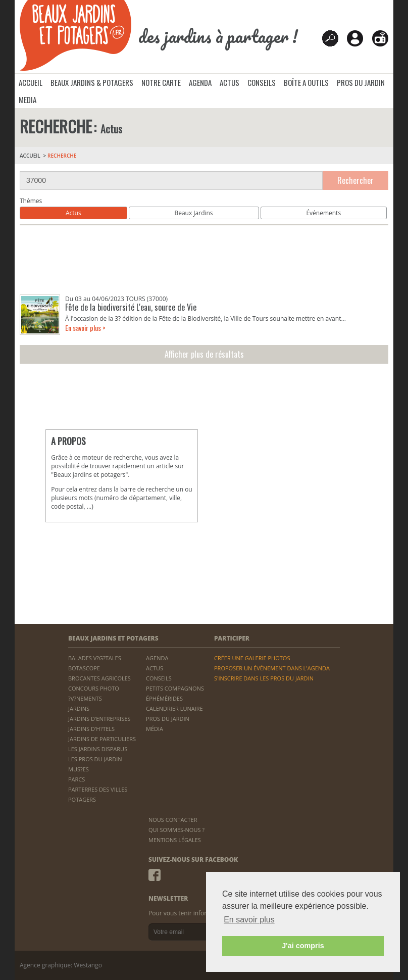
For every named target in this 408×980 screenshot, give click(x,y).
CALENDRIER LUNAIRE (174, 708)
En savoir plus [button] (249, 920)
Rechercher (355, 180)
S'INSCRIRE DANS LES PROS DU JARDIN (264, 678)
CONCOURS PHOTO (94, 688)
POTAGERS (82, 799)
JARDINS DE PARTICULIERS (102, 739)
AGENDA (200, 82)
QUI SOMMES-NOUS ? (176, 830)
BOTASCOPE (84, 668)
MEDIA (28, 100)
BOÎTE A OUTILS (306, 82)
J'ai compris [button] (303, 946)
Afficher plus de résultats (204, 354)
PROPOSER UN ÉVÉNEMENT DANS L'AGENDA (272, 668)
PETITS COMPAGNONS (175, 688)
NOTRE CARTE (161, 82)
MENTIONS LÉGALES (175, 840)
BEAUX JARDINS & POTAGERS (92, 82)
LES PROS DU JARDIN (95, 759)
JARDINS (79, 708)
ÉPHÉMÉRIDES (164, 698)
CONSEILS (262, 82)
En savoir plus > (85, 328)
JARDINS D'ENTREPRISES (99, 719)
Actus (73, 213)
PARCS (76, 779)
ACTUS (229, 82)
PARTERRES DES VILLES (98, 789)
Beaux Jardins (193, 213)
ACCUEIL (31, 82)
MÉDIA (155, 729)
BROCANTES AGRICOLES (99, 678)
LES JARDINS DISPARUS (98, 749)
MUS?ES (79, 769)
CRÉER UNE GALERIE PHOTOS (252, 658)
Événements (323, 213)
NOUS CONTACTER (173, 820)
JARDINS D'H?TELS (91, 729)
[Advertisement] (204, 260)
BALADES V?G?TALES (95, 658)
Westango (88, 965)
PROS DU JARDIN (361, 82)
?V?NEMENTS (85, 698)
